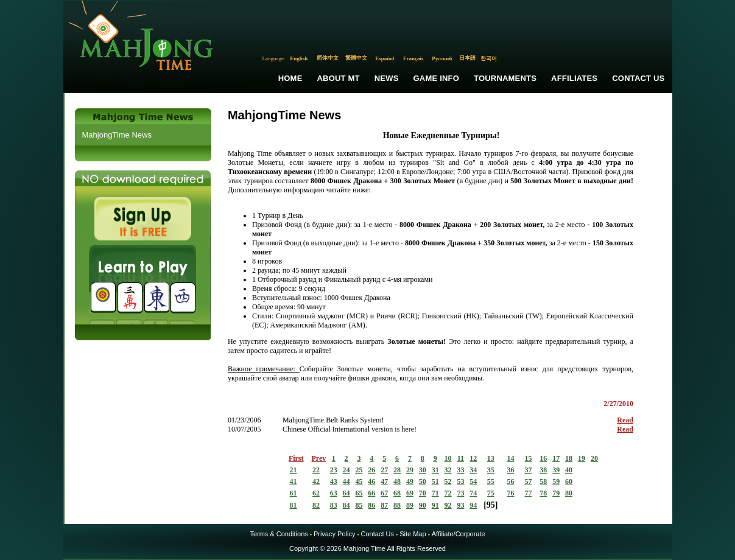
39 (556, 470)
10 (448, 458)
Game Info (436, 78)
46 (371, 481)
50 (423, 481)
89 (410, 505)
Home (290, 78)
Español (385, 58)
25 (359, 470)
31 (435, 470)
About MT (339, 78)
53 (460, 481)
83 (334, 505)
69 (410, 493)
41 (294, 481)
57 (528, 481)
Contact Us (638, 78)
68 (397, 493)
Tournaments (505, 78)
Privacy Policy (334, 534)
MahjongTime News (117, 135)
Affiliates (574, 78)
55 (491, 481)
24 (346, 470)
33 (460, 470)
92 (448, 505)
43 (334, 481)
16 (543, 458)
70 (423, 493)
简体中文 (328, 58)
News (387, 78)
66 (371, 493)
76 (510, 493)
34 (473, 470)
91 (435, 505)
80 (569, 493)
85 (359, 505)
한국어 (489, 58)
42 (316, 481)
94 (473, 505)
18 (569, 458)
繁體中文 (356, 58)
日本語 (467, 58)
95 (491, 505)
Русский (442, 58)
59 (556, 481)
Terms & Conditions (279, 534)
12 (473, 458)
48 (397, 481)
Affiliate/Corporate (459, 534)
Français (413, 58)
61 (294, 493)
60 (569, 481)
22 (316, 470)
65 (359, 493)
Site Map (413, 534)
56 (510, 481)
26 (371, 470)
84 (346, 505)
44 (346, 481)
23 (334, 470)
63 (334, 493)
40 (569, 470)
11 (461, 458)
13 (491, 458)
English (299, 58)
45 (359, 481)
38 (543, 470)
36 (510, 470)
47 (384, 481)
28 (397, 470)
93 (460, 505)
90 (423, 505)
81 (294, 505)
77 (528, 493)
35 (491, 470)
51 (435, 481)
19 (582, 458)
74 (473, 493)
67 (384, 493)
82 (316, 505)
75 (491, 493)
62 (316, 493)
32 (448, 470)
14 (510, 458)
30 (423, 470)
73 (460, 493)
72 (448, 493)
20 (594, 458)
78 (543, 493)
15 (528, 458)
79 (556, 493)
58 (543, 481)
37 (528, 470)
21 (294, 470)
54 (473, 481)
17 (556, 458)
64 (346, 493)
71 (435, 493)
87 (384, 505)
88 (397, 505)
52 (448, 481)
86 (371, 505)
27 (384, 470)
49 (410, 481)
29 (410, 470)
